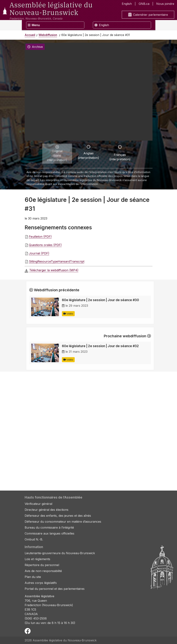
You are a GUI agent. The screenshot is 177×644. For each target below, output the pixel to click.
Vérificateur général (38, 504)
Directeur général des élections (47, 510)
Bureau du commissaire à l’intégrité (49, 527)
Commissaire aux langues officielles (49, 533)
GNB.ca (144, 4)
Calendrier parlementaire (148, 15)
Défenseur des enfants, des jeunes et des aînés (58, 516)
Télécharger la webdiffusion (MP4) (54, 270)
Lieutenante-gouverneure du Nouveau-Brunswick (60, 553)
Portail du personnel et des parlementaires (55, 589)
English (127, 4)
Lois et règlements (37, 559)
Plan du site (33, 577)
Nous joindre (165, 4)
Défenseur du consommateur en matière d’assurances (63, 522)
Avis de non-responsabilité (43, 571)
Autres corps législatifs (41, 583)
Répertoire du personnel (42, 565)
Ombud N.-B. (34, 539)
